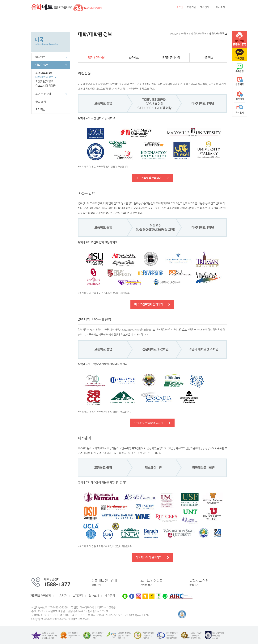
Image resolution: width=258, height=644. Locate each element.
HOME (174, 34)
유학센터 (133, 19)
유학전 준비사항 (171, 58)
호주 (80, 19)
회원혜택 (240, 96)
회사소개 (220, 7)
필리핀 (108, 19)
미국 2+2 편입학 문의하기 (152, 423)
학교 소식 (41, 102)
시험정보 (208, 58)
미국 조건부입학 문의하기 (152, 304)
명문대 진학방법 (96, 58)
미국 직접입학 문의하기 (152, 178)
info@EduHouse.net (109, 615)
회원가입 (192, 7)
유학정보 (40, 110)
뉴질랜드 (93, 19)
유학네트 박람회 (153, 19)
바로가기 (96, 585)
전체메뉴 (36, 19)
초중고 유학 (218, 19)
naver (240, 68)
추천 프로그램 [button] (51, 94)
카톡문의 (240, 54)
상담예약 (240, 82)
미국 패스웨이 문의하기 (152, 557)
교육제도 (134, 58)
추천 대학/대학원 (46, 73)
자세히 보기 (147, 585)
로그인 (180, 7)
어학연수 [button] (51, 57)
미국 (46, 19)
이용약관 (62, 596)
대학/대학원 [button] (51, 65)
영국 (70, 19)
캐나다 (58, 19)
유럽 (119, 19)
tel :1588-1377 (240, 39)
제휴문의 (110, 596)
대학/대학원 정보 (46, 77)
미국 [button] (184, 34)
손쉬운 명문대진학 (47, 82)
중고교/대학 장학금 (47, 86)
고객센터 (205, 7)
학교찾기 (240, 109)
